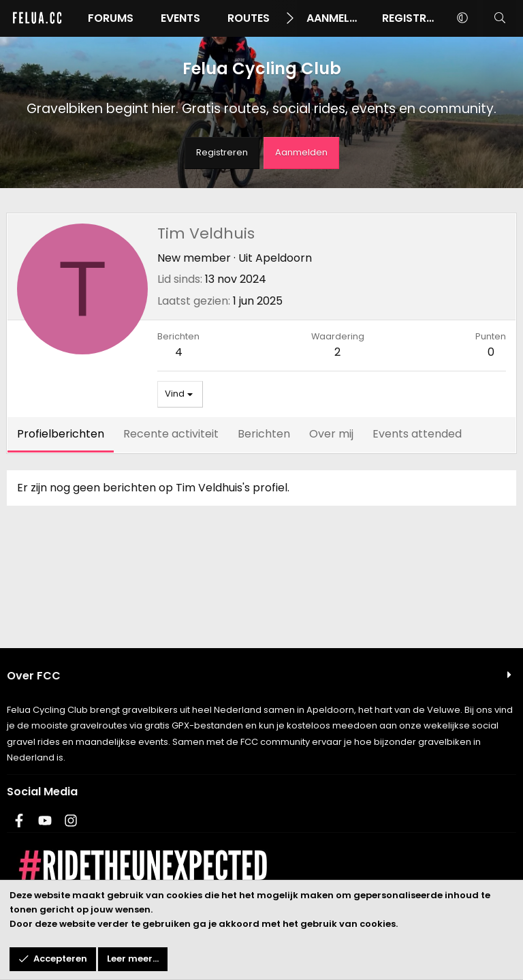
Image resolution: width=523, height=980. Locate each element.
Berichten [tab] (264, 434)
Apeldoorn (284, 258)
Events (180, 18)
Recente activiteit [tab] (171, 434)
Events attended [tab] (417, 434)
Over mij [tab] (331, 434)
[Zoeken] (500, 18)
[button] (462, 18)
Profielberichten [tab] (61, 434)
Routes (249, 18)
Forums (111, 18)
